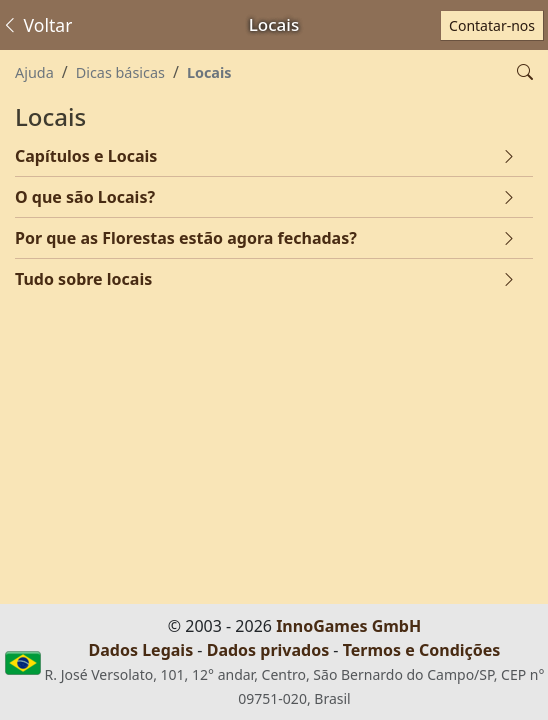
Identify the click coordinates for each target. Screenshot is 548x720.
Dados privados (268, 650)
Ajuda (34, 72)
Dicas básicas (120, 72)
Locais (209, 72)
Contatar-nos (492, 25)
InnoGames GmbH (348, 626)
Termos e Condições (422, 650)
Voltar (36, 25)
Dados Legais (141, 650)
